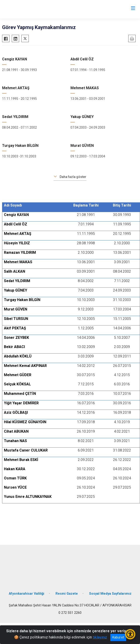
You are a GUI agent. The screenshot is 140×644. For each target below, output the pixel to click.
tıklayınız (100, 637)
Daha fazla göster (73, 177)
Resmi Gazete (67, 594)
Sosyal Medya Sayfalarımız (110, 594)
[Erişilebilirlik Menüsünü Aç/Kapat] (130, 634)
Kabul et (118, 637)
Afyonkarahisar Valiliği (26, 594)
